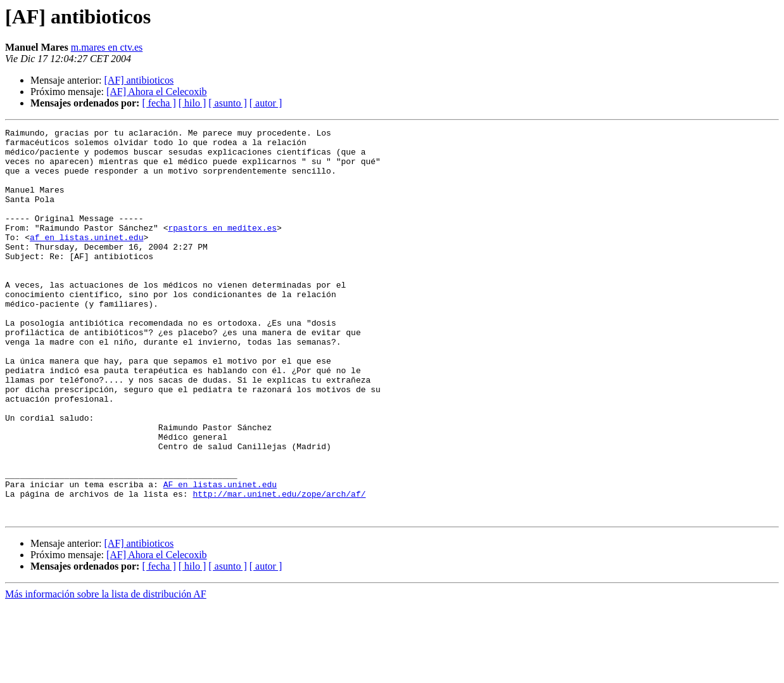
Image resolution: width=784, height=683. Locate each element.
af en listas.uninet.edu (86, 260)
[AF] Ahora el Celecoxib (157, 92)
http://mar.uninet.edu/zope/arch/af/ (279, 568)
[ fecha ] (159, 103)
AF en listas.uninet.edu (220, 556)
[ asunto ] (227, 103)
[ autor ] (266, 103)
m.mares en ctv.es (107, 47)
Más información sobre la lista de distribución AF (106, 672)
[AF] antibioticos (139, 80)
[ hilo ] (193, 103)
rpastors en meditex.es (222, 248)
